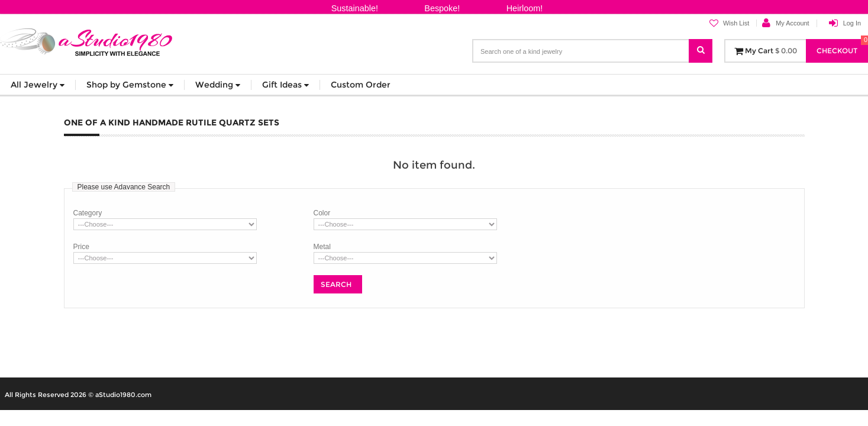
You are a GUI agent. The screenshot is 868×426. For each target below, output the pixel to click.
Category (88, 213)
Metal (322, 247)
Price (81, 247)
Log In (852, 23)
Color (322, 213)
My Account (792, 23)
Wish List (729, 23)
